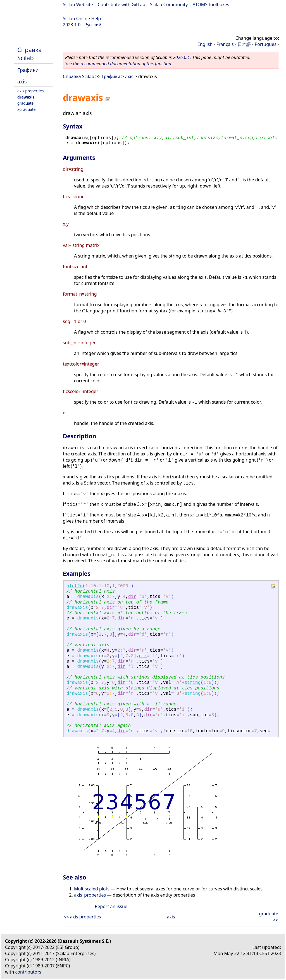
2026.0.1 (181, 57)
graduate (25, 103)
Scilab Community (169, 4)
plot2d (75, 586)
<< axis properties (82, 917)
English (205, 44)
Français (225, 44)
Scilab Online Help (82, 18)
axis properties (31, 91)
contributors (28, 972)
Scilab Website (78, 4)
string (193, 683)
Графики (28, 70)
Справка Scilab (29, 54)
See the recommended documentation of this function (118, 64)
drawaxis (26, 97)
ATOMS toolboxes (211, 4)
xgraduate (26, 109)
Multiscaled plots (92, 889)
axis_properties (90, 895)
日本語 (244, 44)
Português (266, 44)
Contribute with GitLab (121, 4)
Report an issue (111, 906)
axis (22, 81)
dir (132, 597)
